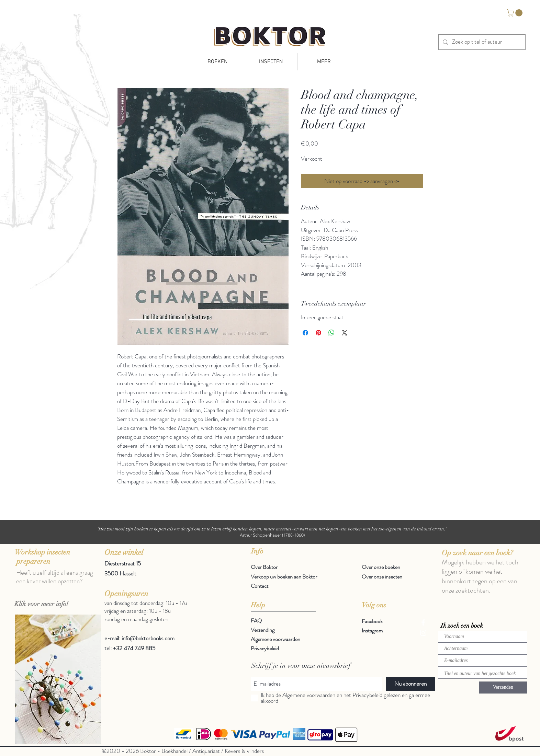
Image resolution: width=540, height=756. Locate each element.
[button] (515, 13)
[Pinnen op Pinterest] (318, 333)
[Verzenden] (503, 688)
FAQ (256, 621)
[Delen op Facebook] (305, 333)
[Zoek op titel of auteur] (481, 42)
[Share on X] (345, 333)
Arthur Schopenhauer (260, 535)
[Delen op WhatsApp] (331, 333)
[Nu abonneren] (410, 684)
